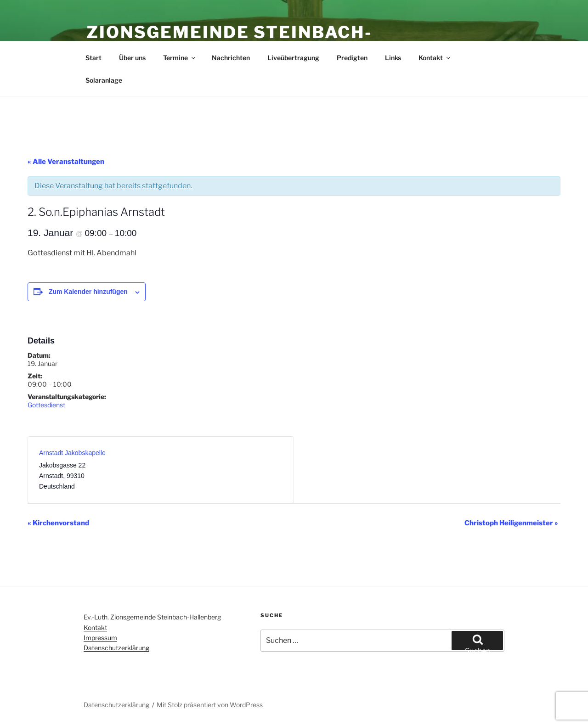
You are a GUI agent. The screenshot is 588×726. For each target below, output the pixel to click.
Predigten (352, 58)
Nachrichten (231, 58)
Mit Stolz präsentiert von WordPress (210, 705)
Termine (180, 58)
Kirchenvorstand (58, 523)
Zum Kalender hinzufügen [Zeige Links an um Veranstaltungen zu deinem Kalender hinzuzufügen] (88, 292)
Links (393, 58)
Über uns (132, 58)
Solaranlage (104, 80)
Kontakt (435, 58)
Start (93, 58)
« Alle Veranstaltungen (66, 162)
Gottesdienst (46, 405)
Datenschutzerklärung (116, 648)
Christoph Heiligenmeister (511, 523)
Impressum (100, 638)
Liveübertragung (293, 58)
